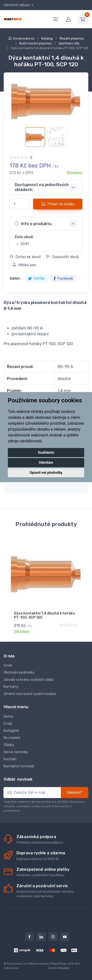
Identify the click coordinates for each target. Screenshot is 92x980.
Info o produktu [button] (33, 223)
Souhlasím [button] (46, 452)
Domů (8, 716)
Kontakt (10, 759)
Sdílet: (15, 279)
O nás (8, 665)
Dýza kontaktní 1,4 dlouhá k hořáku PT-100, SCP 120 (44, 615)
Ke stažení (12, 738)
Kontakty (11, 687)
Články (9, 745)
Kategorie (11, 731)
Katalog (47, 38)
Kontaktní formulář (19, 766)
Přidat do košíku (58, 204)
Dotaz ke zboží (25, 257)
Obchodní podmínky (19, 673)
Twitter (36, 279)
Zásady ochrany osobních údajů (29, 680)
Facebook (63, 279)
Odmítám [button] (46, 463)
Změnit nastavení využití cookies (30, 694)
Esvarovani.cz (24, 38)
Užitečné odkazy (17, 5)
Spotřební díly (69, 43)
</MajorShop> (58, 964)
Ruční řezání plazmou (36, 43)
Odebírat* (75, 792)
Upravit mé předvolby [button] (46, 473)
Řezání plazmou (72, 38)
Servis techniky (16, 752)
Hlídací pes (24, 265)
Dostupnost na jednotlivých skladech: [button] (42, 187)
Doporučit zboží (63, 257)
